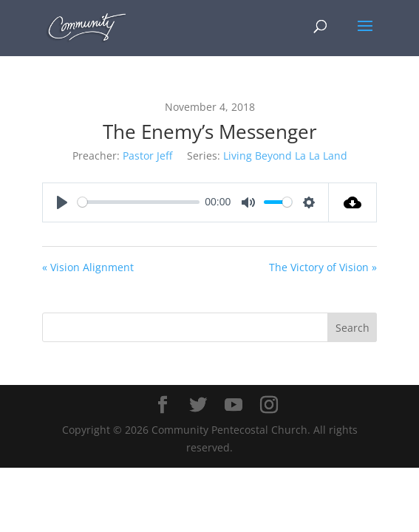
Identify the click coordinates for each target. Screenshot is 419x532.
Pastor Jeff (147, 156)
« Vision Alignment (88, 267)
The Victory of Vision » (323, 267)
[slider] (139, 202)
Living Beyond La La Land (285, 156)
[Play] (62, 202)
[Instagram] (269, 405)
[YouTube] (234, 405)
